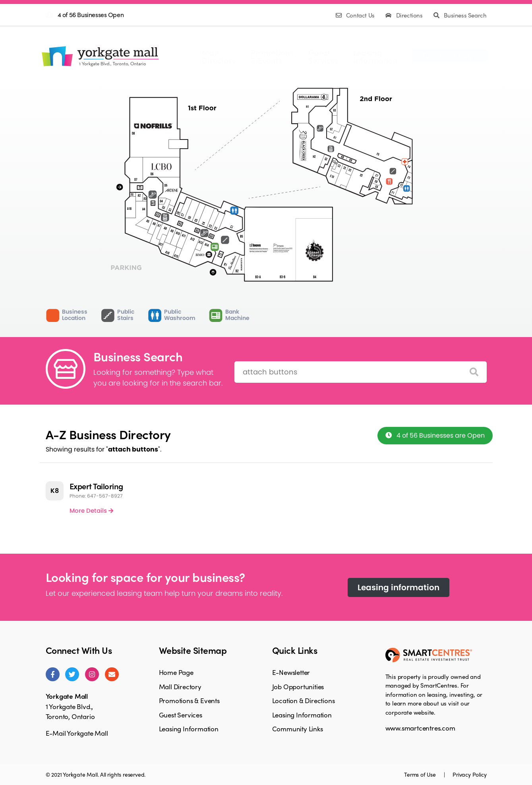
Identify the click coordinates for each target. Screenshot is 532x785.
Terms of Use (421, 774)
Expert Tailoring (96, 486)
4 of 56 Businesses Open (91, 15)
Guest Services (181, 715)
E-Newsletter (291, 672)
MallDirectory (219, 56)
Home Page (176, 672)
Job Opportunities (298, 686)
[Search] (474, 372)
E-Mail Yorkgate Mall (77, 733)
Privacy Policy (469, 774)
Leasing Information (189, 729)
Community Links (298, 729)
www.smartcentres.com (420, 728)
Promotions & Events (189, 700)
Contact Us (356, 15)
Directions (405, 15)
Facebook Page (449, 55)
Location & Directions (304, 700)
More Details (91, 511)
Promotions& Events (272, 56)
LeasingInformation (375, 56)
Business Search (460, 15)
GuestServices (323, 56)
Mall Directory (180, 686)
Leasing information (399, 587)
